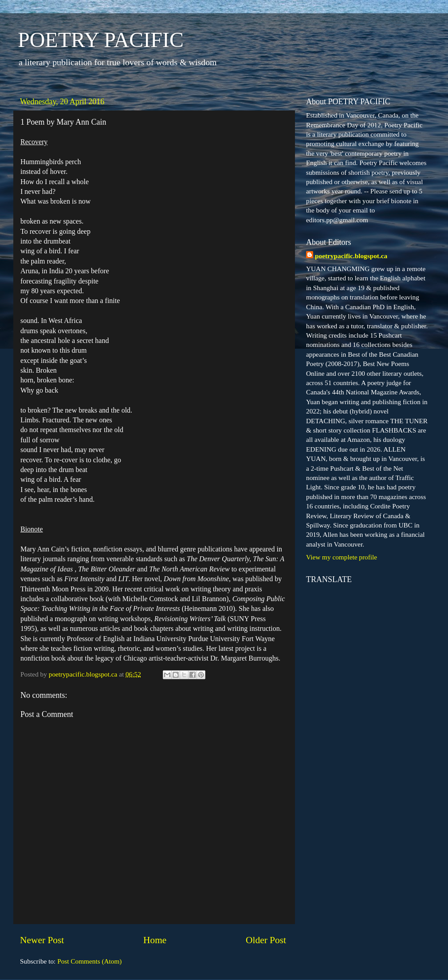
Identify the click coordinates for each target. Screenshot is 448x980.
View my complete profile (342, 557)
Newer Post (42, 940)
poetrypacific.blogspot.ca (351, 256)
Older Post (266, 940)
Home (155, 940)
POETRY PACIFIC (101, 40)
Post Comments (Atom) (89, 961)
